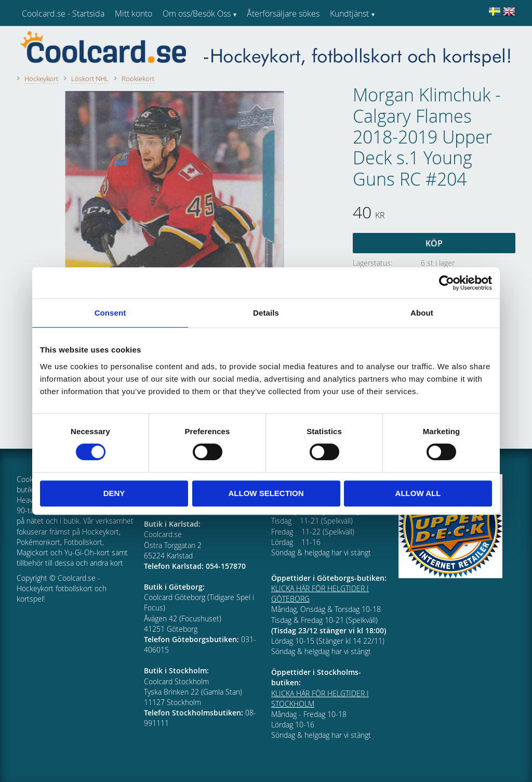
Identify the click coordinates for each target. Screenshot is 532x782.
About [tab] (422, 313)
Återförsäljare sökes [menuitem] (283, 14)
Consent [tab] (110, 313)
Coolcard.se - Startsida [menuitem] (63, 14)
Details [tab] (266, 313)
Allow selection (266, 493)
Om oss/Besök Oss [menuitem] (197, 14)
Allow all (418, 493)
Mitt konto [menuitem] (134, 14)
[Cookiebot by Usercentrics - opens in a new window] (447, 283)
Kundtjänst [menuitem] (349, 14)
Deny (114, 493)
